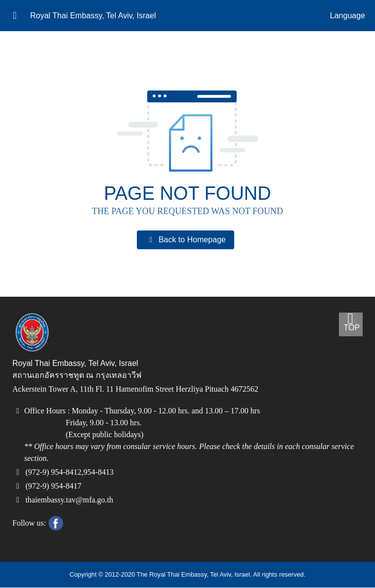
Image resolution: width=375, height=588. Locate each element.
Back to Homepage (186, 240)
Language (348, 16)
